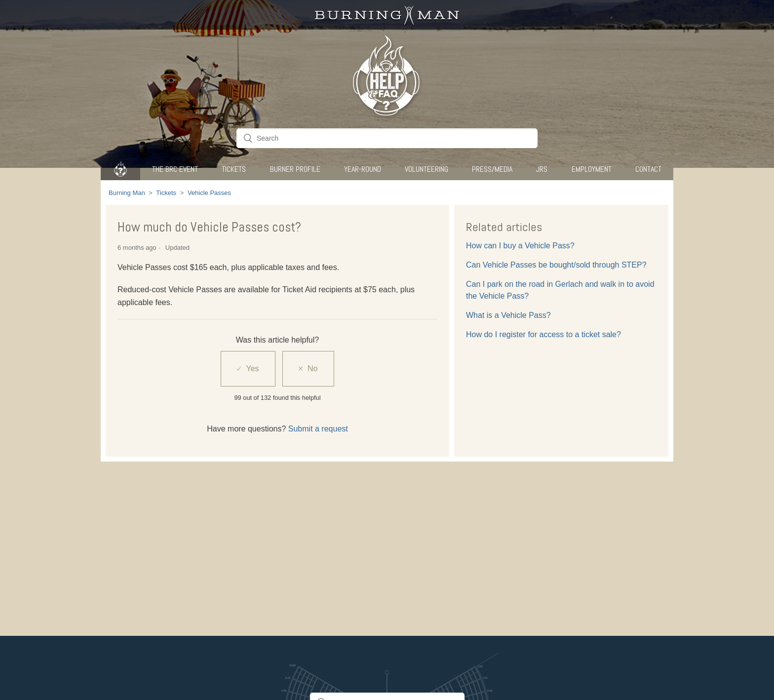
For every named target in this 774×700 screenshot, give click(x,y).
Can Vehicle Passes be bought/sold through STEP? (556, 265)
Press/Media (492, 169)
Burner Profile (295, 169)
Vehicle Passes (209, 193)
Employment (592, 169)
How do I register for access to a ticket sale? (543, 334)
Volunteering (426, 169)
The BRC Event (175, 169)
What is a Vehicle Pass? (508, 315)
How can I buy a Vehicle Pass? (520, 246)
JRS (542, 169)
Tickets (234, 169)
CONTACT (648, 169)
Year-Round (363, 169)
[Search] (387, 138)
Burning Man (127, 193)
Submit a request (318, 429)
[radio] (248, 369)
